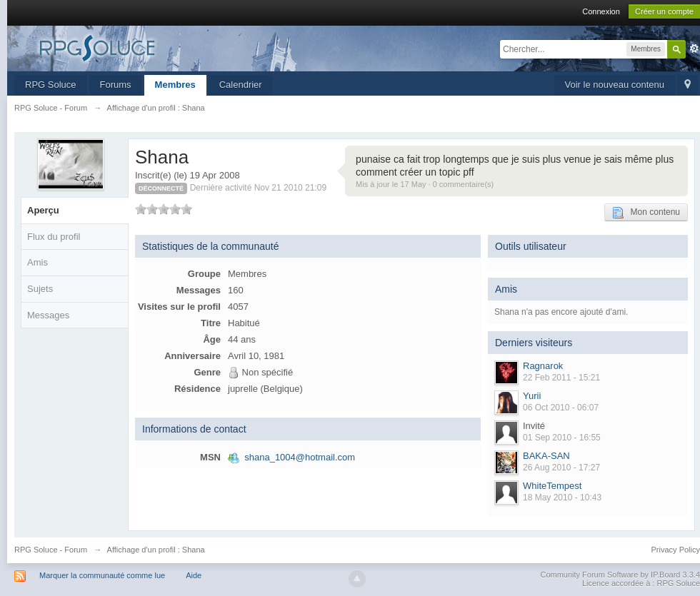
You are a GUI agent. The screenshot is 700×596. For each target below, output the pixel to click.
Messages (48, 315)
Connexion (601, 11)
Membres (175, 85)
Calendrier (241, 85)
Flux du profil (54, 237)
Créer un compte (664, 11)
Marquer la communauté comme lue (102, 575)
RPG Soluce (51, 85)
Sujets (40, 289)
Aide (194, 575)
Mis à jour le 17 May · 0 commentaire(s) (425, 184)
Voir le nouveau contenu (615, 85)
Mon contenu (646, 213)
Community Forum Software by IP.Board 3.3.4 (620, 575)
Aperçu (43, 210)
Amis (37, 262)
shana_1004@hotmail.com (300, 457)
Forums (116, 85)
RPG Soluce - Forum (51, 550)
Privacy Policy (676, 550)
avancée (694, 49)
